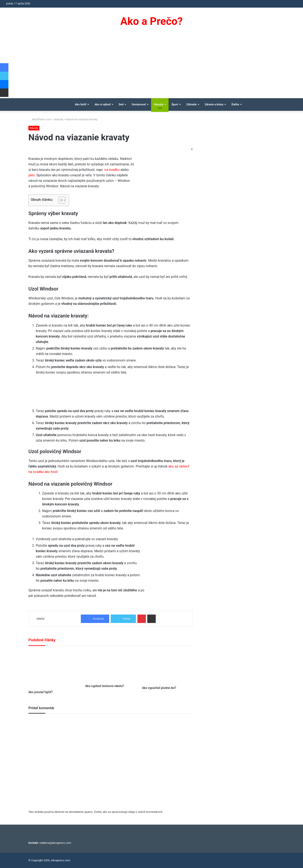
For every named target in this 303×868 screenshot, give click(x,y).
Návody (159, 104)
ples (32, 175)
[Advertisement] (151, 67)
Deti (121, 104)
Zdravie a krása (214, 104)
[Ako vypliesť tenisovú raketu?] (110, 666)
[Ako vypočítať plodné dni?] (167, 667)
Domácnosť (139, 104)
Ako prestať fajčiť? (41, 692)
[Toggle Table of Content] (60, 200)
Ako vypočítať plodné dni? (159, 688)
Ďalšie (235, 104)
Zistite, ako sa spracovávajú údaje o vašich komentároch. (129, 812)
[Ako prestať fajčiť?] (54, 669)
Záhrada (191, 104)
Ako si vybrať (102, 104)
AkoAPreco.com (40, 119)
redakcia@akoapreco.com (55, 843)
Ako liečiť (81, 104)
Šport (175, 104)
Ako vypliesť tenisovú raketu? (105, 686)
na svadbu (112, 170)
